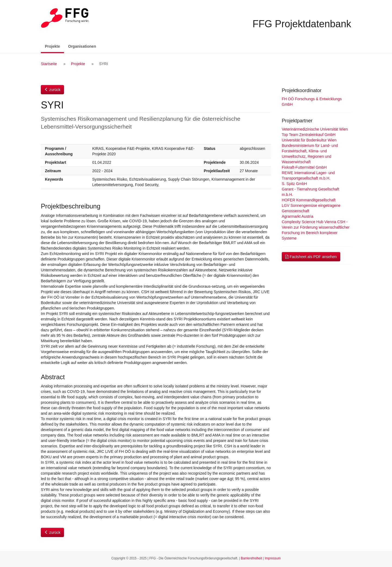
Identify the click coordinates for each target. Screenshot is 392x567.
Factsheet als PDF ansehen (311, 257)
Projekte (54, 46)
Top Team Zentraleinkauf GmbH (309, 135)
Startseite (49, 64)
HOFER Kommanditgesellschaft (309, 200)
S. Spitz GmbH (294, 184)
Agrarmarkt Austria (298, 216)
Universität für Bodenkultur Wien (309, 140)
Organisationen (82, 46)
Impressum (273, 558)
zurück (52, 90)
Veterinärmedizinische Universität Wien (315, 129)
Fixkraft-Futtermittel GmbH (304, 167)
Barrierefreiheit (252, 558)
